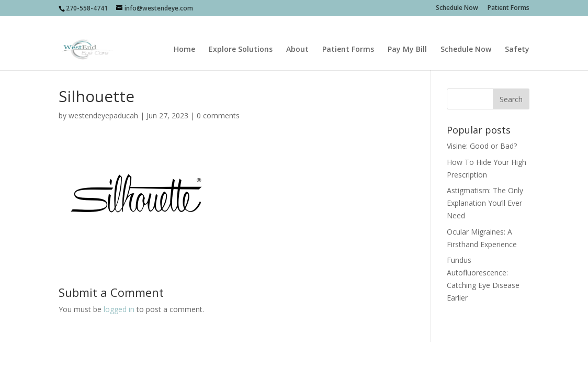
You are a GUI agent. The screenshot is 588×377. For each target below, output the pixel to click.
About (297, 37)
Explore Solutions (241, 37)
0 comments (218, 115)
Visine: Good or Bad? (482, 146)
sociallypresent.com (252, 356)
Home (184, 37)
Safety (517, 37)
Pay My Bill (407, 37)
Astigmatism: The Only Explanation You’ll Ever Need (485, 203)
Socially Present (133, 356)
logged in (119, 309)
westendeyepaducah (103, 115)
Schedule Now (457, 8)
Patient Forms (508, 8)
